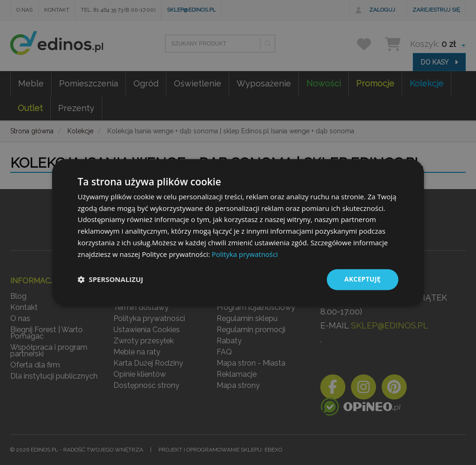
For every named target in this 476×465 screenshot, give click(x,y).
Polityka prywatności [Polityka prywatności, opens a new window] (245, 254)
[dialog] (238, 233)
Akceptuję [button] (362, 279)
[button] (110, 280)
